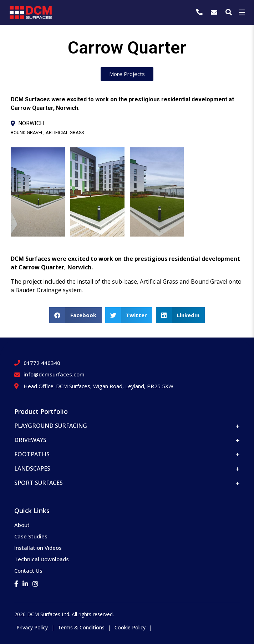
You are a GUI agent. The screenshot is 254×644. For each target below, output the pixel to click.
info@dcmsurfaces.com (54, 374)
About (22, 525)
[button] (75, 315)
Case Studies (31, 536)
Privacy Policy (32, 627)
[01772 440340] (200, 12)
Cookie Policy (130, 627)
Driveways (30, 440)
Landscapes (32, 468)
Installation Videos (38, 548)
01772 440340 (42, 363)
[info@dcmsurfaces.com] (215, 12)
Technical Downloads (42, 559)
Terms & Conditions (81, 627)
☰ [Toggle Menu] (242, 12)
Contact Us (28, 571)
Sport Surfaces (39, 483)
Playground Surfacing (51, 426)
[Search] (229, 12)
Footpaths (32, 454)
